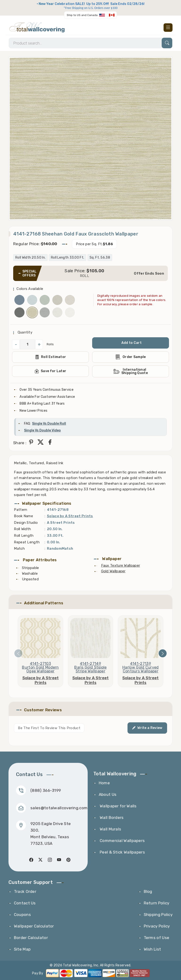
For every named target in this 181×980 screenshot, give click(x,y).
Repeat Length (27, 542)
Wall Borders (111, 817)
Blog (148, 891)
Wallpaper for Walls (118, 806)
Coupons (22, 915)
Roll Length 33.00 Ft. (68, 258)
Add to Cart (132, 343)
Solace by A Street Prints (70, 516)
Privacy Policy (157, 926)
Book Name (23, 516)
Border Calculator (31, 938)
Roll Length (24, 536)
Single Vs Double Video (42, 430)
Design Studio (26, 523)
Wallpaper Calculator (34, 926)
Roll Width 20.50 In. (30, 258)
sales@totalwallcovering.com (59, 808)
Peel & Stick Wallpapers (122, 852)
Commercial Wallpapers (122, 841)
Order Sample (131, 357)
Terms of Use (157, 938)
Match (19, 549)
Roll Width (22, 529)
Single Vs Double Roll (49, 424)
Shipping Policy (158, 915)
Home (104, 783)
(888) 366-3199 (46, 790)
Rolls (50, 344)
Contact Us (25, 903)
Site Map (22, 949)
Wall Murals (110, 829)
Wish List (152, 949)
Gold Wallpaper (113, 571)
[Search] (90, 43)
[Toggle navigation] (168, 28)
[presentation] (18, 653)
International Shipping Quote (131, 371)
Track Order (25, 891)
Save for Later (51, 371)
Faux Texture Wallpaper (121, 565)
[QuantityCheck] (27, 344)
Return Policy (157, 903)
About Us (108, 794)
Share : (20, 443)
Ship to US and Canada (82, 15)
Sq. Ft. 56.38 (100, 258)
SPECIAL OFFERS (29, 273)
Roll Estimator (51, 357)
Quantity (24, 332)
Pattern (21, 510)
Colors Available (30, 289)
